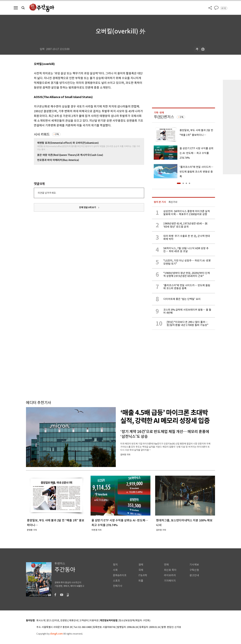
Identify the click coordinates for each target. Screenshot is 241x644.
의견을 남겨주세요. (47, 193)
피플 (141, 581)
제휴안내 (74, 621)
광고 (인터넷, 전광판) (57, 621)
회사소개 (41, 621)
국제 (141, 570)
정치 (115, 565)
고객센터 (84, 621)
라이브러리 (170, 575)
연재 (166, 565)
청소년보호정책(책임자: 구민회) (135, 621)
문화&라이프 (120, 575)
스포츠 (116, 581)
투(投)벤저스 (164, 117)
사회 (115, 570)
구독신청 (194, 570)
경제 (141, 565)
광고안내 (194, 575)
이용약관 (94, 621)
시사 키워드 (42, 134)
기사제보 (194, 565)
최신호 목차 (170, 570)
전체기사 (118, 586)
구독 (57, 134)
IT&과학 (143, 575)
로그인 (224, 8)
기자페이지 (170, 581)
